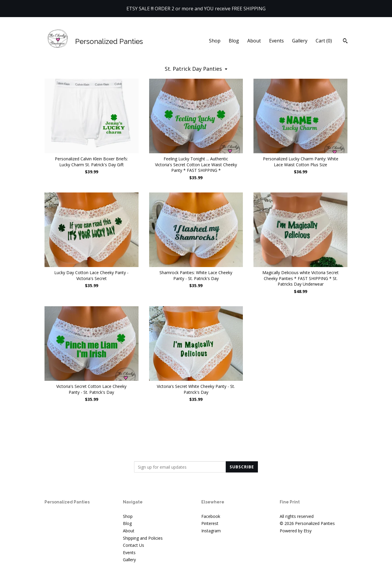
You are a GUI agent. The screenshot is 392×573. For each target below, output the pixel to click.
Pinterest (210, 523)
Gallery (300, 41)
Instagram (211, 531)
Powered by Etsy (296, 531)
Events (276, 41)
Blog (234, 41)
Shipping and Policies (143, 538)
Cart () (324, 41)
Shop (215, 41)
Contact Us (134, 545)
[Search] (345, 42)
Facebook (211, 516)
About (254, 41)
